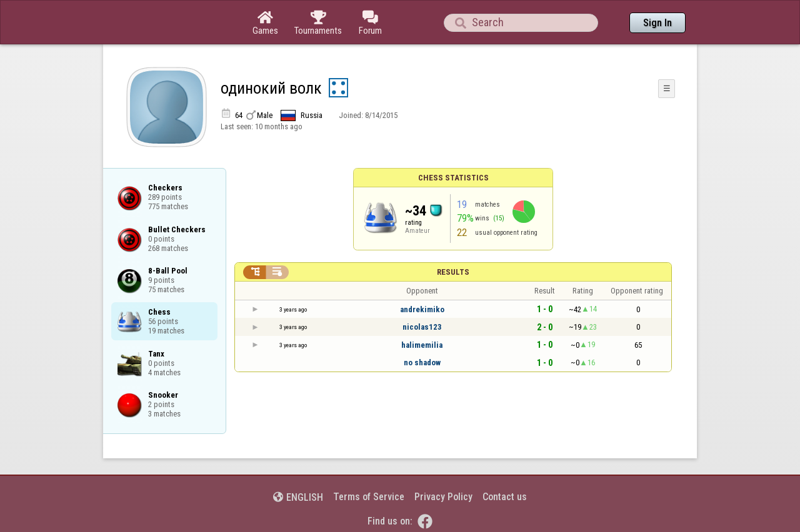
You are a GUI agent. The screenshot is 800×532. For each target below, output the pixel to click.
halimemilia (422, 345)
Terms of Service (369, 497)
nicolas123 (422, 327)
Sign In (657, 23)
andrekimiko (422, 309)
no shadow (422, 362)
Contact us (505, 497)
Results (453, 272)
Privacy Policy (443, 497)
